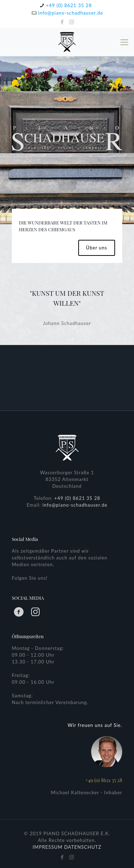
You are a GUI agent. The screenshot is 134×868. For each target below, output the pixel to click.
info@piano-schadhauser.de (71, 13)
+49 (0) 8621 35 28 (69, 5)
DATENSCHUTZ (83, 847)
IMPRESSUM (48, 847)
